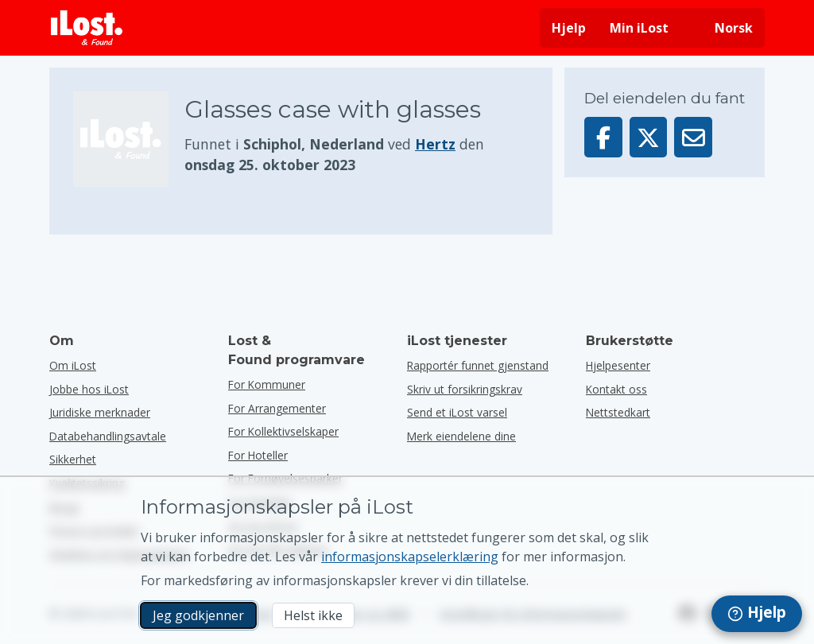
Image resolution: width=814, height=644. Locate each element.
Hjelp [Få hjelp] (569, 28)
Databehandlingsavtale (108, 436)
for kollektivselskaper (283, 431)
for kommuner (267, 384)
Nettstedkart (618, 412)
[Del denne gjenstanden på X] (649, 137)
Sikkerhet (73, 459)
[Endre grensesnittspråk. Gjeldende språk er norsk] (723, 28)
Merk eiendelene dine (461, 436)
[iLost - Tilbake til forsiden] (87, 28)
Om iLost (73, 365)
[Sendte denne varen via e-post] (693, 137)
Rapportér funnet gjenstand (478, 365)
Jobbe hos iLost (89, 389)
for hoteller (258, 455)
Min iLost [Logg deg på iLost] (639, 28)
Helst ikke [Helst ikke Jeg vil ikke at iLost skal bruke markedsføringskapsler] (313, 615)
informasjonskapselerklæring (410, 557)
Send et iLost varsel (457, 412)
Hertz (435, 144)
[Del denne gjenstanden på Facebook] (603, 137)
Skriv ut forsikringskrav (465, 389)
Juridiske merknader (100, 412)
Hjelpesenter (618, 365)
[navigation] (757, 614)
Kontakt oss (616, 389)
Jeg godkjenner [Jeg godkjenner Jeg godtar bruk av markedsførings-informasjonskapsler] (198, 615)
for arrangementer (277, 408)
